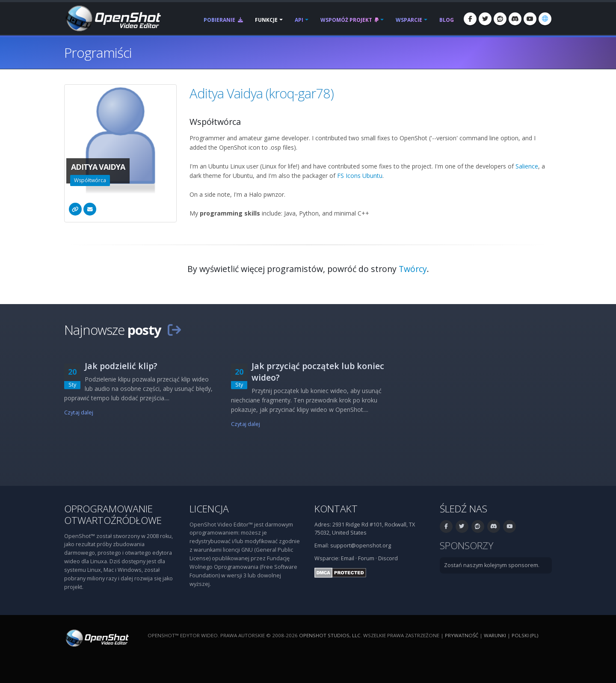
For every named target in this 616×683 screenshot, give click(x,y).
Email (348, 558)
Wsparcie (409, 20)
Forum (366, 558)
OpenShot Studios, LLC (330, 635)
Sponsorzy (466, 546)
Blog (447, 20)
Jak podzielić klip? (121, 366)
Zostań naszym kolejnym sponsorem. (492, 565)
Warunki (495, 635)
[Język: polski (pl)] (545, 19)
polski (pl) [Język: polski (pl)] (525, 635)
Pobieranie (223, 20)
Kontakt (336, 509)
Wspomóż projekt (349, 20)
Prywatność (462, 635)
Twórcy (413, 269)
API (299, 20)
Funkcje (266, 20)
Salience (527, 166)
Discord (388, 558)
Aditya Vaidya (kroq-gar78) (262, 93)
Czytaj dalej (79, 412)
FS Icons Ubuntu (360, 176)
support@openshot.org (361, 546)
